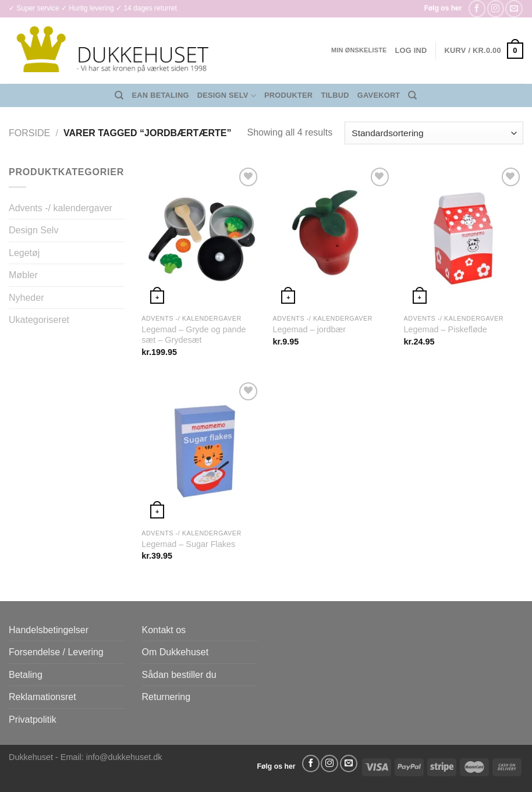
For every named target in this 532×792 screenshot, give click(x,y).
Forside (29, 133)
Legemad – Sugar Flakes (188, 544)
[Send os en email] (514, 8)
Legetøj (24, 253)
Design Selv (227, 96)
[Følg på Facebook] (477, 8)
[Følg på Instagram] (496, 8)
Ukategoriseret (39, 320)
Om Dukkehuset (175, 652)
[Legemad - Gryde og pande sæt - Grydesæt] (201, 236)
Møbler (23, 275)
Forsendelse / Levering (56, 652)
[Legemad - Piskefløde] (464, 236)
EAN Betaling (161, 95)
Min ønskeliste (359, 50)
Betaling (26, 675)
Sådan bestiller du (179, 675)
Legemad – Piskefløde (446, 329)
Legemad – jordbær (309, 329)
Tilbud (335, 95)
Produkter (288, 95)
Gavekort (379, 95)
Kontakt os (164, 630)
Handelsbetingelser (49, 630)
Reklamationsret (42, 697)
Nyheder (26, 298)
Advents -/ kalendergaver (61, 208)
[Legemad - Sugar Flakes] (201, 451)
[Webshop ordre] (434, 133)
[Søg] (119, 95)
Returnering (166, 697)
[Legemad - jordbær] (332, 236)
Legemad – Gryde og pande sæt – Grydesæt (194, 335)
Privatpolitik (33, 720)
